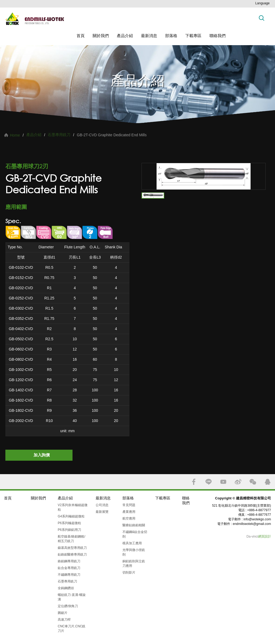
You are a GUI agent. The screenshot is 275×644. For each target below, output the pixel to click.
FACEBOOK (194, 482)
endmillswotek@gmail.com (252, 524)
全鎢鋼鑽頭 (66, 588)
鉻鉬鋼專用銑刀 (69, 561)
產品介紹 (125, 36)
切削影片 (129, 573)
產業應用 (129, 512)
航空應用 (129, 518)
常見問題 (129, 505)
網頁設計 (265, 536)
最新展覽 (102, 512)
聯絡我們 (218, 36)
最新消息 (149, 36)
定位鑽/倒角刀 (68, 606)
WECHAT (253, 482)
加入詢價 (42, 455)
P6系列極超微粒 (69, 523)
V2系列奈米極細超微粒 (73, 507)
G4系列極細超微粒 (71, 516)
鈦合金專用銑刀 (69, 568)
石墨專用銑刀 (59, 135)
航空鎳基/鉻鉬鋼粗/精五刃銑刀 (72, 539)
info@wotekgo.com (257, 519)
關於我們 (101, 36)
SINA (238, 482)
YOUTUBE (223, 482)
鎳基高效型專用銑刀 (72, 548)
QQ (268, 482)
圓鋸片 (63, 613)
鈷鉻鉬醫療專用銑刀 (72, 554)
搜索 (262, 18)
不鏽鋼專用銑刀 (69, 575)
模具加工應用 (132, 543)
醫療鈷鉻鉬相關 (134, 525)
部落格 (171, 36)
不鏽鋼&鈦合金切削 (135, 534)
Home (15, 135)
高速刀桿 (64, 620)
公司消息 (102, 505)
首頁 (81, 36)
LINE (209, 482)
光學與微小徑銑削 (134, 552)
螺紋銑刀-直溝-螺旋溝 (72, 597)
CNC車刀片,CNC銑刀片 (72, 629)
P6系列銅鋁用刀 (69, 530)
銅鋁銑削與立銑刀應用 (134, 563)
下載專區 (193, 36)
